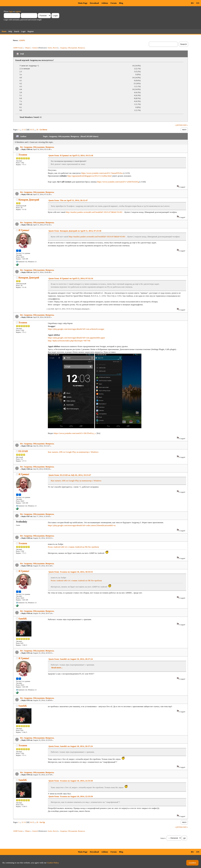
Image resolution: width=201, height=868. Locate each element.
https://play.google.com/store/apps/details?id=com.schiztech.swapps (76, 329)
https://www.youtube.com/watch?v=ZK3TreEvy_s (75, 433)
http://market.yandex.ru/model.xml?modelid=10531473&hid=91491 (94, 212)
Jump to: (163, 838)
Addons (105, 3)
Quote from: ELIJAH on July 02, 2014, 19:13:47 (70, 475)
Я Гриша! (24, 230)
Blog (121, 3)
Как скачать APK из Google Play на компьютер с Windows (73, 452)
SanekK (23, 619)
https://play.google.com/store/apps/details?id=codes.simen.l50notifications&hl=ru (82, 525)
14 (31, 130)
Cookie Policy (53, 863)
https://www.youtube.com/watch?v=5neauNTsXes (102, 173)
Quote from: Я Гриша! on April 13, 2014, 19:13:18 (71, 155)
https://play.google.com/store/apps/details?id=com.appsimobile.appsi (76, 338)
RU (192, 3)
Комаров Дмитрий (29, 200)
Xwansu (23, 155)
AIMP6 (22, 40)
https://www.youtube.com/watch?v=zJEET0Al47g (118, 182)
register (18, 11)
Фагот (55, 48)
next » (186, 125)
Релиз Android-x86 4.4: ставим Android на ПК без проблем (73, 547)
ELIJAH (23, 451)
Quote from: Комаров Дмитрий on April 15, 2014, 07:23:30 (75, 231)
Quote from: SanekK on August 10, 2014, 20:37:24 (71, 659)
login (11, 11)
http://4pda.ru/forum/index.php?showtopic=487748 (69, 341)
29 (37, 130)
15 (33, 130)
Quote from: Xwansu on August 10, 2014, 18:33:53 (71, 572)
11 (23, 130)
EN (198, 3)
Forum (114, 3)
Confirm (192, 863)
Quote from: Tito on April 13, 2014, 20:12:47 (68, 200)
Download (94, 3)
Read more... (57, 668)
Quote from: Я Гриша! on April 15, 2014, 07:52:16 (71, 278)
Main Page (83, 3)
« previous (179, 125)
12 (25, 130)
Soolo (50, 48)
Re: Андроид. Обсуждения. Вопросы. (37, 147)
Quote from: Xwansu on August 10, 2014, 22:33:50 (71, 781)
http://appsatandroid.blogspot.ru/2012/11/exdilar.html (90, 176)
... (21, 130)
